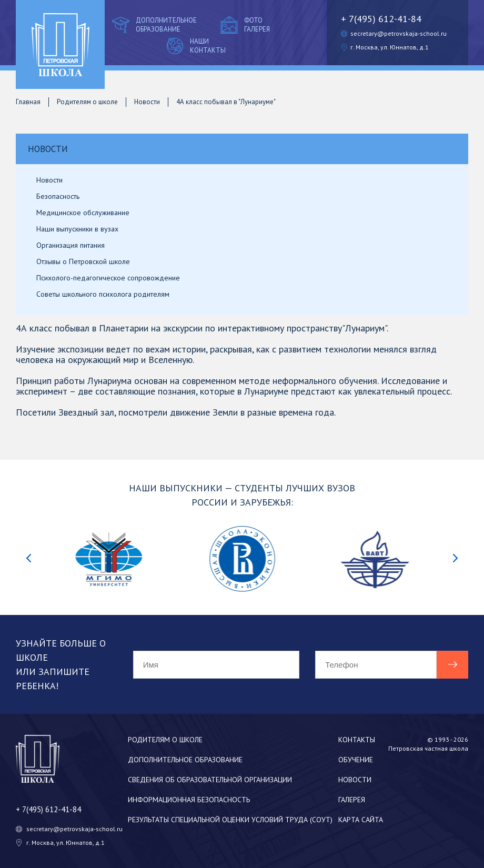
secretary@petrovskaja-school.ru (399, 33)
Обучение (356, 760)
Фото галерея (244, 25)
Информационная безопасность (189, 800)
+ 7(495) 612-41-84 (381, 19)
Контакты (357, 740)
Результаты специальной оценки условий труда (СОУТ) (230, 820)
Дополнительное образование (153, 25)
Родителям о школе (87, 102)
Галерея (352, 800)
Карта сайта (361, 820)
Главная (28, 102)
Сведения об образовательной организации (210, 780)
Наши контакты (195, 46)
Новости (147, 102)
